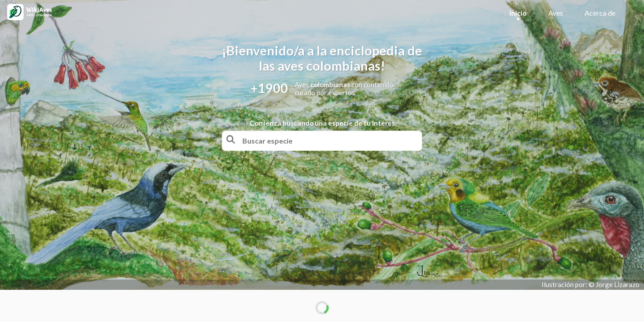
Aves (556, 13)
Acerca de (600, 13)
